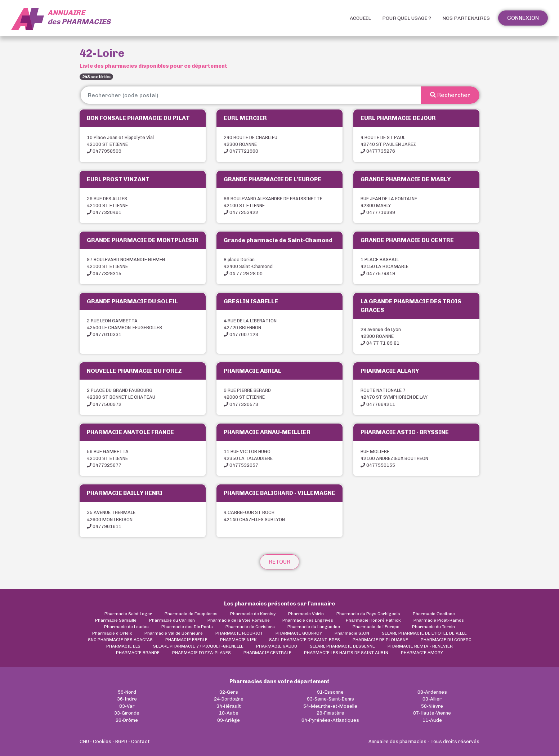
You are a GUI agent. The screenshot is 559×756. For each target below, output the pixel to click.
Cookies (102, 741)
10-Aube (229, 713)
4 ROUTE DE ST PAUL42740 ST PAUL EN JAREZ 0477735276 (388, 144)
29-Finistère (330, 713)
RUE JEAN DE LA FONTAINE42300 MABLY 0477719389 (389, 205)
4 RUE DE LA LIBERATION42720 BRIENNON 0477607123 (250, 328)
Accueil (360, 18)
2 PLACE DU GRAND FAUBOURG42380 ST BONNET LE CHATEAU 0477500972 (121, 397)
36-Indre (127, 699)
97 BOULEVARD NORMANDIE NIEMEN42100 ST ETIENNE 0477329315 (126, 266)
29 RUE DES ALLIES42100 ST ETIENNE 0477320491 (107, 205)
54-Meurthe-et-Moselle (330, 706)
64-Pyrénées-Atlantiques (330, 720)
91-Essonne (330, 692)
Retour (279, 562)
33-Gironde (127, 713)
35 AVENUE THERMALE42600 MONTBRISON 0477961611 (111, 519)
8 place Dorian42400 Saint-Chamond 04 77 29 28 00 (248, 266)
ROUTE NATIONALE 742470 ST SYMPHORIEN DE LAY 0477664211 (394, 397)
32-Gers (229, 692)
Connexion (523, 18)
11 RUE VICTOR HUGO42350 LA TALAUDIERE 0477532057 (248, 458)
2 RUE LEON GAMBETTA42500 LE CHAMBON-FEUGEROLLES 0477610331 (124, 328)
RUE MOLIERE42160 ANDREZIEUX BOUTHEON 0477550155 (394, 458)
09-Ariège (229, 720)
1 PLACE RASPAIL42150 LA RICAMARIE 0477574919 (384, 266)
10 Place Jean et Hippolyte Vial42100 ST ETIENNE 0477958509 (120, 144)
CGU (84, 741)
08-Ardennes (432, 692)
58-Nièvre (432, 706)
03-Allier (432, 699)
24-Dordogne (229, 699)
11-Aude (432, 720)
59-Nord (127, 692)
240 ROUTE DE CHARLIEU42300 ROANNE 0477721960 (251, 144)
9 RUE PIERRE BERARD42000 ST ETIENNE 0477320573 (247, 397)
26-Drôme (127, 720)
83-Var (127, 706)
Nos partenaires (466, 18)
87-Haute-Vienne (432, 713)
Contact (140, 741)
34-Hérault (229, 706)
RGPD (121, 741)
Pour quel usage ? (407, 18)
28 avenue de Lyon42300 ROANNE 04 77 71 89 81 (381, 336)
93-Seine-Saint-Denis (330, 699)
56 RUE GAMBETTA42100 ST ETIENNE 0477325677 (108, 458)
